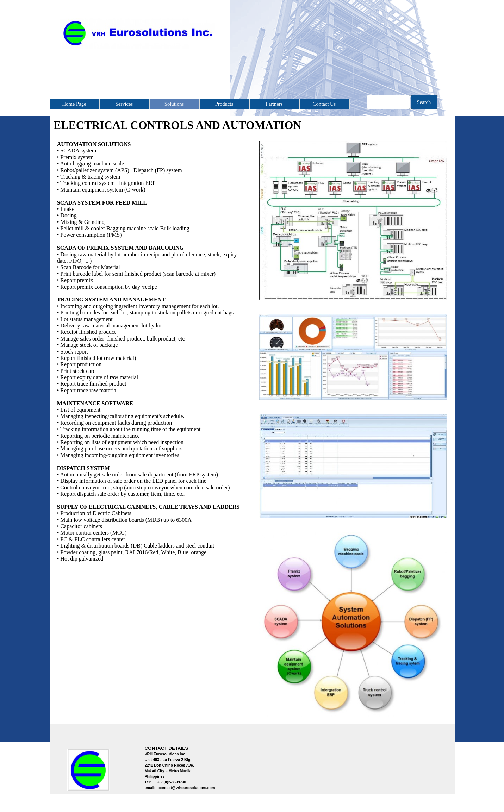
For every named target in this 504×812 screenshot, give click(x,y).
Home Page (74, 104)
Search (424, 102)
